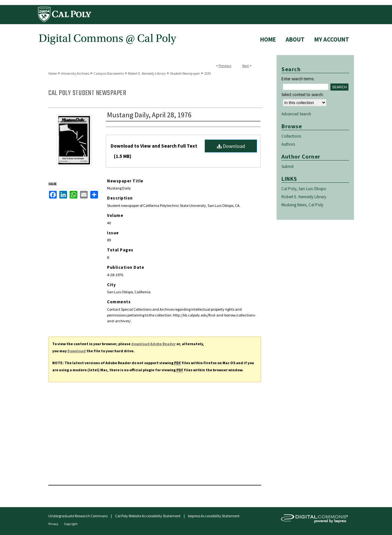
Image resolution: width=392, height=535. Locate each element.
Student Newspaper (185, 73)
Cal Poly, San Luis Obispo (304, 189)
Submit (288, 166)
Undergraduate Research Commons (78, 516)
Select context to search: (303, 95)
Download (231, 146)
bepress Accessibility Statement (214, 516)
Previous (225, 66)
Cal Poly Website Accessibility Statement (148, 516)
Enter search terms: (298, 79)
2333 (207, 73)
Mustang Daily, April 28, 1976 (149, 115)
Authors (288, 144)
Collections (291, 136)
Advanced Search (296, 114)
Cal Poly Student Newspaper (87, 93)
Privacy (54, 524)
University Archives (75, 73)
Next (245, 66)
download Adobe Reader (153, 344)
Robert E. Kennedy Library (147, 73)
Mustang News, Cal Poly (302, 205)
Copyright (71, 524)
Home (53, 73)
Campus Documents (109, 73)
